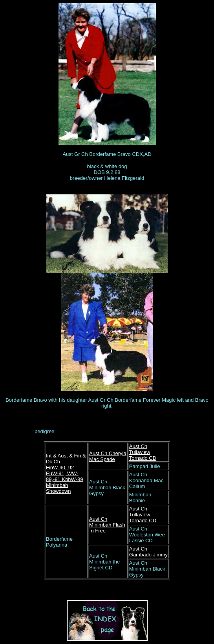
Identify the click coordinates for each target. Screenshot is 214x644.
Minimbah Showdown (59, 488)
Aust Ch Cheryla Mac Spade (108, 456)
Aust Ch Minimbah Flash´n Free (107, 525)
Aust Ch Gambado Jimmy (148, 552)
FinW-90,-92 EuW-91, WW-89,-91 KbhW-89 (64, 473)
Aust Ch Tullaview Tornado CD (143, 452)
